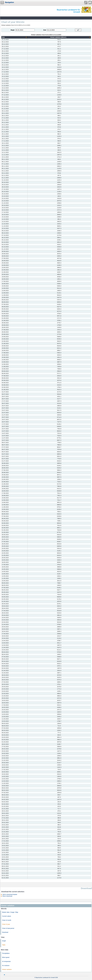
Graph (4, 941)
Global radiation (7, 969)
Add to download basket (10, 894)
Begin (13, 30)
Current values (7, 916)
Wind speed (6, 957)
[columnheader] (14, 37)
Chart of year (6, 924)
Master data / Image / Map (10, 912)
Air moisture (6, 966)
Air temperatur (6, 961)
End (45, 30)
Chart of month (7, 920)
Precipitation (6, 953)
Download (5, 932)
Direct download (7, 896)
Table (4, 945)
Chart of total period (8, 928)
